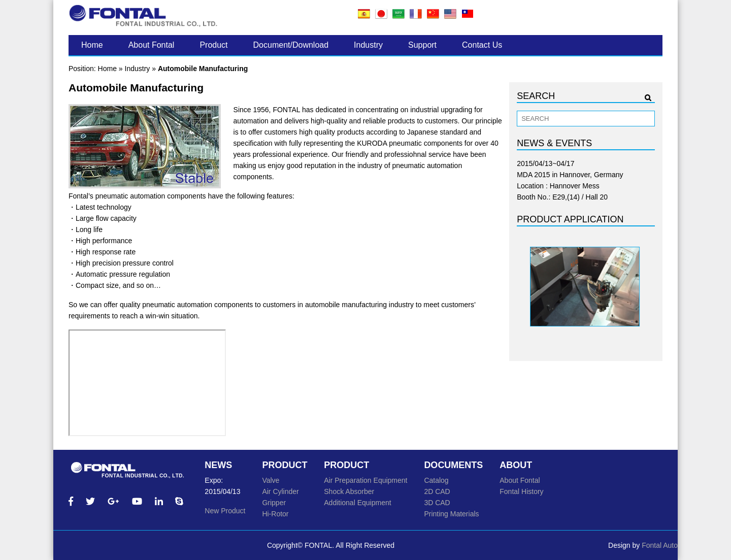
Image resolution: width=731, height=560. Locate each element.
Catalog (436, 480)
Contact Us (482, 45)
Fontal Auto (660, 545)
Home (92, 45)
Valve (271, 480)
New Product (225, 511)
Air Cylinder (280, 491)
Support (422, 45)
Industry (368, 45)
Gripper (274, 503)
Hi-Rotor (275, 514)
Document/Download (291, 45)
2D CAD (437, 491)
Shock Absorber (349, 491)
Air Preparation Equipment (365, 480)
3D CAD (437, 503)
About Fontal (152, 45)
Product (213, 45)
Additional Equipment (357, 503)
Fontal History (521, 491)
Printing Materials (451, 514)
